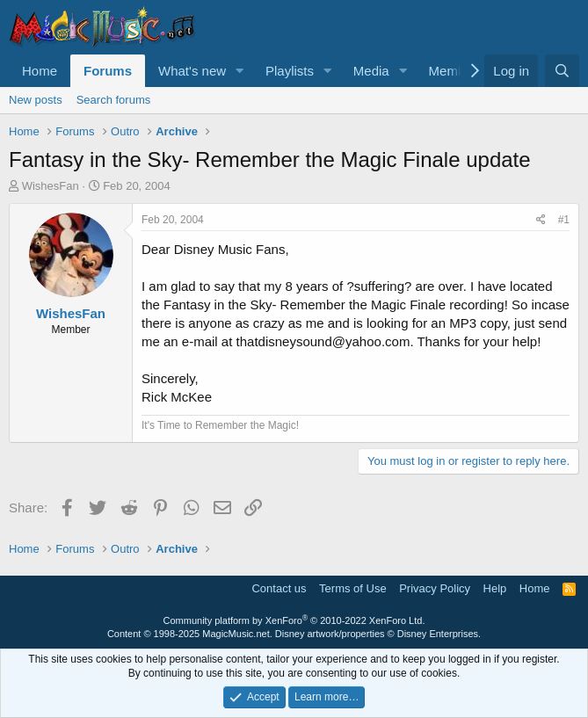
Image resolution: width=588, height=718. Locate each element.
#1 (564, 220)
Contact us (279, 588)
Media (371, 71)
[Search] (562, 71)
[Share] (541, 220)
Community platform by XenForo (294, 620)
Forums (108, 71)
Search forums (114, 100)
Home (40, 71)
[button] (240, 71)
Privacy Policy (435, 588)
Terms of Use (353, 588)
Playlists (290, 71)
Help (495, 588)
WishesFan (51, 186)
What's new (192, 71)
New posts (36, 100)
